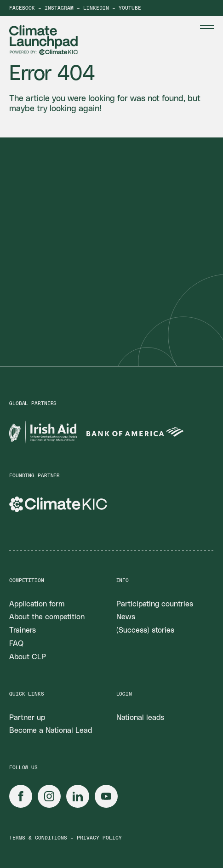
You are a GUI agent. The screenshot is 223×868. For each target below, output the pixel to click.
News (126, 617)
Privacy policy (99, 838)
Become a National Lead (51, 731)
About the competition (47, 617)
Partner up (27, 718)
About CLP (28, 657)
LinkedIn (96, 8)
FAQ (16, 644)
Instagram (59, 8)
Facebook (22, 8)
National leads (140, 718)
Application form (37, 604)
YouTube (130, 8)
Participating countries (155, 604)
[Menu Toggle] (207, 27)
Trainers (23, 630)
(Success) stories (145, 630)
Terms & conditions (38, 838)
